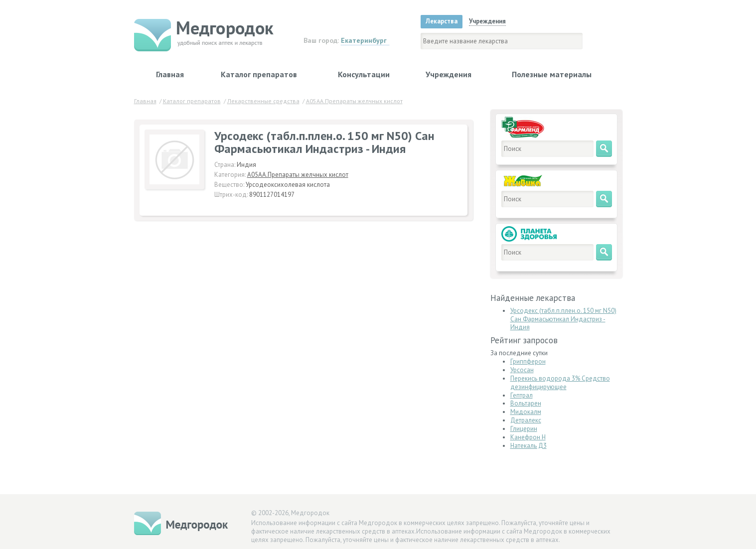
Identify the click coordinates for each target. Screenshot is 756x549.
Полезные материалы (552, 74)
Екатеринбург (364, 40)
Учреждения (449, 74)
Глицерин (524, 429)
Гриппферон (528, 361)
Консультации (364, 74)
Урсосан (522, 370)
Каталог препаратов (259, 74)
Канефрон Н (528, 437)
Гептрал (522, 395)
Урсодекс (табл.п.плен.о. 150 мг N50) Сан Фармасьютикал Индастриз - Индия (563, 319)
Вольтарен (526, 403)
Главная (170, 74)
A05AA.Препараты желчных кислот (298, 175)
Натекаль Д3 (529, 446)
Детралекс (526, 420)
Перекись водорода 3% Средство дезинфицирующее (560, 383)
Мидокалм (526, 412)
